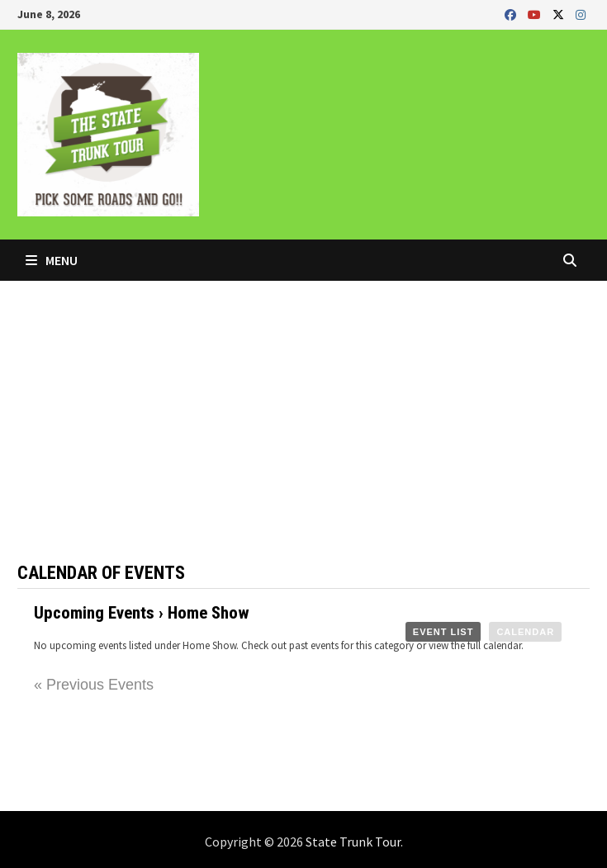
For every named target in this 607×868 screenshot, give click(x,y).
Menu (52, 260)
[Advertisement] (303, 405)
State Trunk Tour (353, 842)
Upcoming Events (94, 613)
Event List (443, 632)
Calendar (525, 632)
